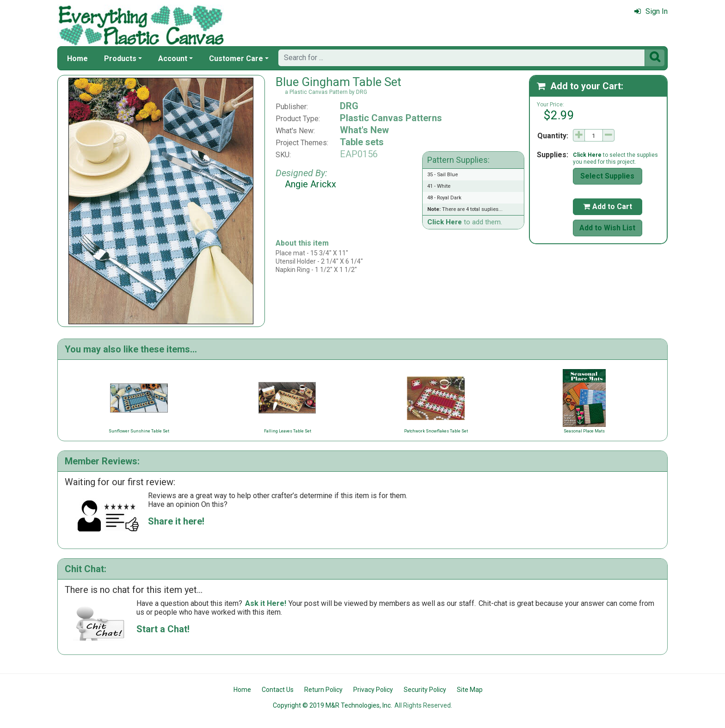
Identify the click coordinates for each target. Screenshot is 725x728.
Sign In (651, 11)
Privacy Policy (373, 690)
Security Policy (425, 690)
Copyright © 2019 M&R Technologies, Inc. (332, 705)
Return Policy (323, 690)
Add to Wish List (607, 228)
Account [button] (173, 59)
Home (77, 59)
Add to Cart (608, 207)
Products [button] (120, 59)
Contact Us (278, 690)
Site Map (470, 690)
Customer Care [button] (236, 59)
